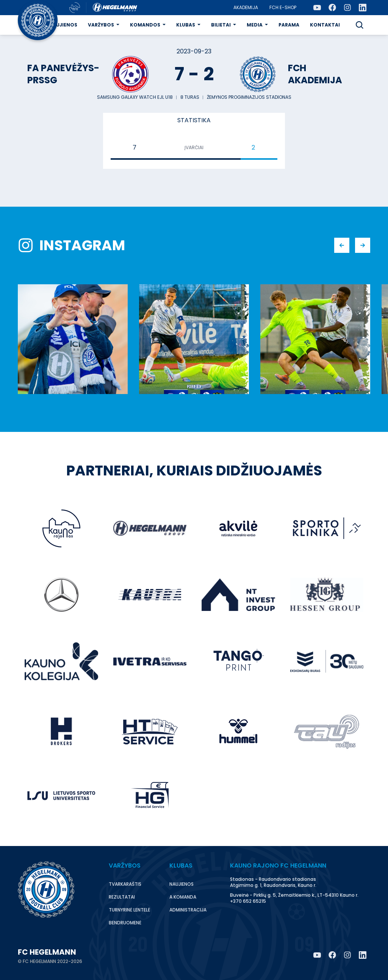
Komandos (145, 25)
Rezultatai (122, 897)
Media (255, 25)
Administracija (188, 910)
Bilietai (221, 25)
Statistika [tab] (194, 120)
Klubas (186, 25)
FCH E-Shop (283, 7)
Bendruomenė (125, 923)
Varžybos (101, 25)
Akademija (246, 7)
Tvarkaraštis (125, 884)
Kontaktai (325, 25)
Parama (289, 25)
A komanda (183, 897)
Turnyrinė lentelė (129, 910)
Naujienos (63, 25)
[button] (360, 25)
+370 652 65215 (248, 901)
